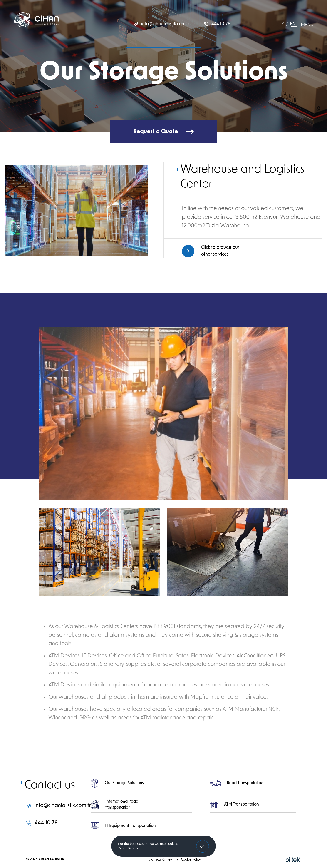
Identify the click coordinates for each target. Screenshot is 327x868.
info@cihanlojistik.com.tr (161, 24)
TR (281, 24)
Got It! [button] (203, 843)
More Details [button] (128, 848)
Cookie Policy (191, 860)
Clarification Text (161, 860)
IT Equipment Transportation (123, 826)
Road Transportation (237, 783)
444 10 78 (217, 24)
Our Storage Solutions (117, 783)
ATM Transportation (234, 805)
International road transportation (114, 805)
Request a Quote (163, 132)
